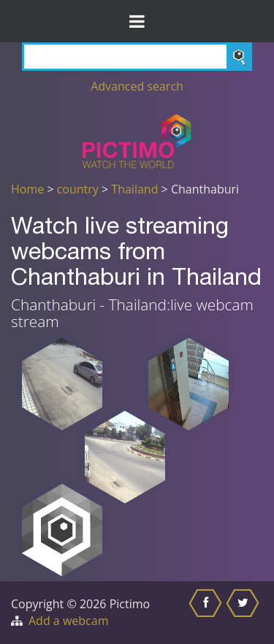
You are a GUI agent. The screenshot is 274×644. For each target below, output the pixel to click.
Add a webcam (68, 621)
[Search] (137, 57)
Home (27, 189)
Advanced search (137, 86)
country (78, 189)
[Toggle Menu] (137, 21)
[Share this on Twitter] (244, 613)
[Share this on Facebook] (207, 613)
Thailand (134, 189)
